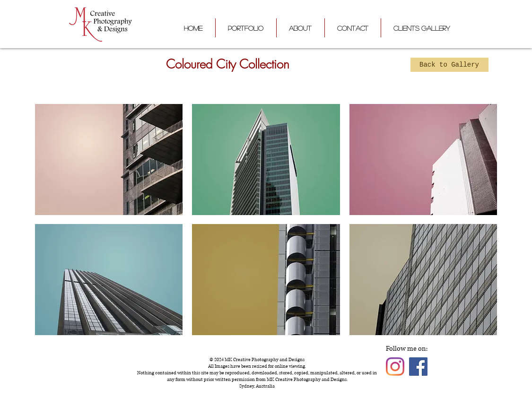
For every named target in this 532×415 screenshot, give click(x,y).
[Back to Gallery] (449, 65)
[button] (109, 160)
